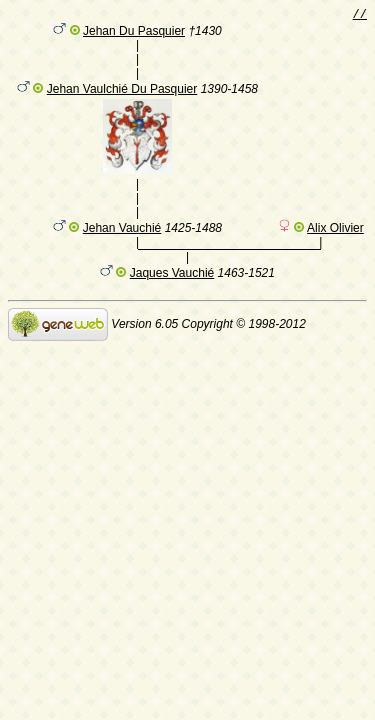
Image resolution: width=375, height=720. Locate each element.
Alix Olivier (335, 251)
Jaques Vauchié (172, 299)
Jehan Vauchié (122, 251)
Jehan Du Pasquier (134, 35)
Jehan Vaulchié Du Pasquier (122, 102)
